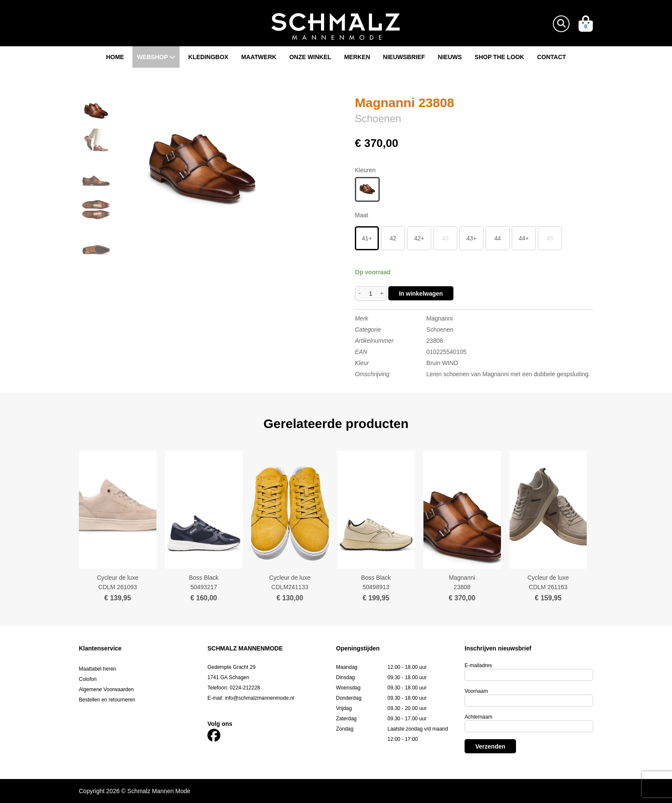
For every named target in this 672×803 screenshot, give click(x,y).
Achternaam (478, 717)
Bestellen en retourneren (107, 700)
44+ (524, 238)
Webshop (156, 57)
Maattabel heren (97, 669)
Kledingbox (208, 57)
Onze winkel (310, 57)
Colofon (88, 679)
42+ (419, 238)
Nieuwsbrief (404, 57)
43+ (471, 238)
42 (393, 238)
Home (115, 57)
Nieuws (450, 57)
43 (445, 238)
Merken (357, 57)
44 (498, 238)
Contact (551, 57)
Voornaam (476, 691)
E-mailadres (478, 665)
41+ (367, 238)
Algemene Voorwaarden (106, 689)
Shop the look (500, 57)
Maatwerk (259, 57)
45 (550, 238)
